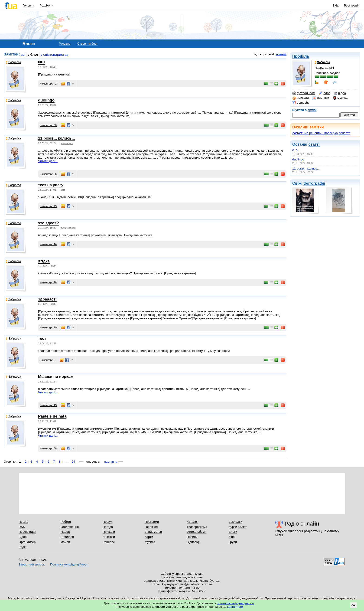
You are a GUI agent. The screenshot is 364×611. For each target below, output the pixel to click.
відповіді (301, 103)
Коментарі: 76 (48, 244)
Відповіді (193, 542)
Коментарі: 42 (48, 84)
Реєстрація (352, 5)
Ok (353, 605)
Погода (108, 527)
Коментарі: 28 (48, 282)
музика (340, 98)
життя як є (67, 143)
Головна (28, 5)
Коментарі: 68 (48, 448)
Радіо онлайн (302, 524)
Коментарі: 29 (48, 327)
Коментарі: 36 (48, 174)
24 (73, 462)
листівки (321, 98)
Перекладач (27, 532)
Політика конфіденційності (69, 564)
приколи (301, 98)
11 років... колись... (306, 168)
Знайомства (153, 532)
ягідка (44, 261)
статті (314, 144)
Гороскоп (151, 527)
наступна (111, 462)
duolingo (298, 159)
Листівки (109, 537)
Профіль (301, 56)
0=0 (295, 150)
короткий (267, 54)
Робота (66, 522)
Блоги (233, 532)
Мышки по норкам (56, 377)
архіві (312, 110)
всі (23, 54)
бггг (63, 190)
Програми (152, 522)
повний (281, 54)
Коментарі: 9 (48, 360)
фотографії (314, 183)
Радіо (23, 547)
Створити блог (87, 44)
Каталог (192, 522)
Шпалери (67, 537)
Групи (233, 542)
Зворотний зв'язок (32, 564)
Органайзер (27, 542)
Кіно (232, 537)
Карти (149, 537)
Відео (23, 537)
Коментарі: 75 (48, 405)
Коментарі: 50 (48, 125)
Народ (65, 532)
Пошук (107, 522)
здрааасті (47, 299)
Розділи (45, 5)
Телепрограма (197, 527)
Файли (65, 542)
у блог (33, 54)
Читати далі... (48, 161)
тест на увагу (51, 185)
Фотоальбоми (197, 532)
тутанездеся (68, 228)
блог (324, 93)
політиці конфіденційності (235, 603)
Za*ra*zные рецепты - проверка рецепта (321, 133)
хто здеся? (49, 223)
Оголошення (70, 527)
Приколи (109, 532)
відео (340, 93)
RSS (22, 527)
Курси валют (238, 527)
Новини (192, 537)
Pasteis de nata (52, 416)
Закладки (235, 522)
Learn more (235, 607)
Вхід (336, 5)
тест (42, 338)
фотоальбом (304, 93)
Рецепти (109, 542)
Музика (150, 542)
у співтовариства (54, 54)
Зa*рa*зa (13, 62)
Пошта (23, 522)
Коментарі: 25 (48, 206)
